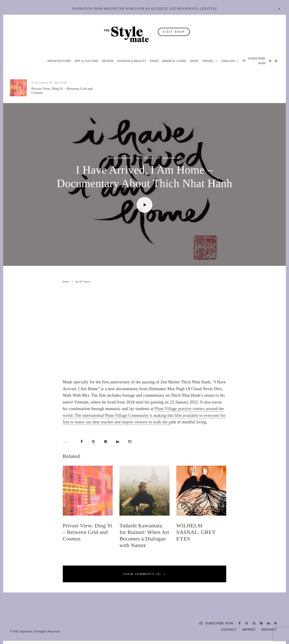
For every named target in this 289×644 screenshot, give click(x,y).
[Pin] (106, 442)
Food (154, 61)
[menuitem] (230, 61)
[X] (247, 623)
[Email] (130, 442)
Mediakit (269, 630)
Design (108, 61)
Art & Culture (86, 61)
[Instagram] (254, 623)
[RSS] (270, 61)
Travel (208, 61)
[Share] (82, 442)
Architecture (59, 61)
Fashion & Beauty (132, 61)
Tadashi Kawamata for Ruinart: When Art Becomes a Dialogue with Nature (153, 91)
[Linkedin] (268, 623)
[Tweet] (93, 442)
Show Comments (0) (144, 574)
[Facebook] (240, 623)
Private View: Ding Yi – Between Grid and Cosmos (62, 91)
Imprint (249, 630)
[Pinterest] (261, 623)
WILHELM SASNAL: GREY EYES (241, 91)
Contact (229, 630)
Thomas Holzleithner (119, 158)
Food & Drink (132, 83)
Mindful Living (174, 61)
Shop (194, 61)
